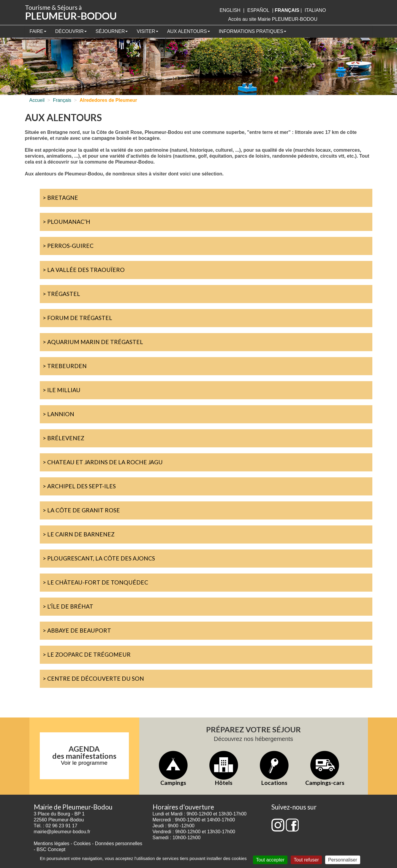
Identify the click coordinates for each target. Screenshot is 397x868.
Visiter (147, 31)
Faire (38, 31)
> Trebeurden (65, 366)
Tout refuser (306, 860)
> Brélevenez (64, 438)
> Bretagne (60, 198)
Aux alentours (189, 31)
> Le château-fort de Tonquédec (95, 582)
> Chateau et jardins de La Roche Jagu (103, 462)
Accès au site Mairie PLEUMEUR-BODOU (273, 19)
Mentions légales (52, 844)
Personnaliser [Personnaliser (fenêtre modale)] (343, 860)
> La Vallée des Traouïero (84, 270)
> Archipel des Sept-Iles (79, 486)
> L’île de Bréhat (68, 606)
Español (258, 10)
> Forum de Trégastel (77, 318)
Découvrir (71, 31)
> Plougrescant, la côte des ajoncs (99, 558)
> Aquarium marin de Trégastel (93, 342)
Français (62, 100)
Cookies (82, 844)
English (230, 10)
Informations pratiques (253, 31)
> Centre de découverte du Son (93, 678)
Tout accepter (270, 860)
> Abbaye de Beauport (77, 630)
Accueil (37, 100)
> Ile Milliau (62, 390)
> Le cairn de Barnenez (79, 534)
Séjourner (112, 31)
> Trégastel (61, 294)
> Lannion (58, 414)
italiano (315, 10)
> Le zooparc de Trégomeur (87, 654)
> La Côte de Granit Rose (81, 510)
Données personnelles (119, 844)
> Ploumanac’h (67, 222)
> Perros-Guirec (68, 246)
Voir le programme (84, 763)
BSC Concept (51, 849)
